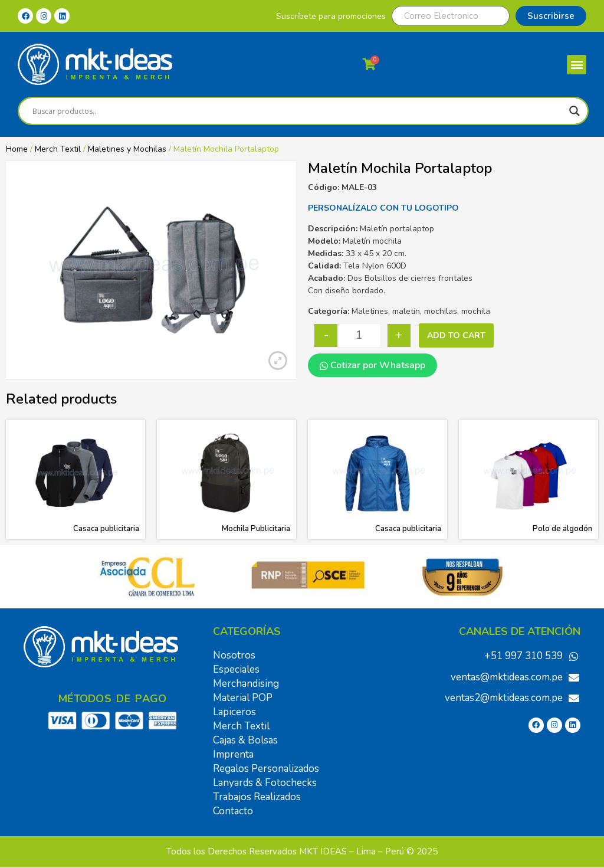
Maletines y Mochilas (127, 149)
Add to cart (456, 335)
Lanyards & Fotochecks (265, 783)
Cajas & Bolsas (245, 740)
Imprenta (233, 754)
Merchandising (246, 684)
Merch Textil (58, 149)
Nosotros (234, 655)
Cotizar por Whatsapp (372, 365)
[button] (577, 65)
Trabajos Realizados (257, 797)
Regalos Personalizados (266, 769)
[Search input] (298, 111)
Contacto (233, 811)
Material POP (243, 698)
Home (17, 149)
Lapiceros (234, 712)
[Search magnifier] (575, 111)
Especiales (236, 669)
